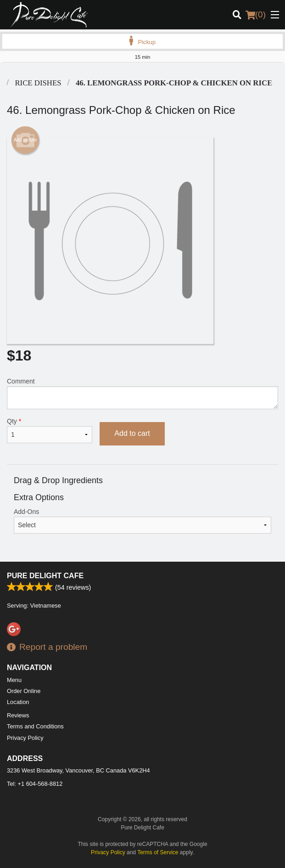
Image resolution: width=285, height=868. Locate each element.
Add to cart (132, 433)
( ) (256, 15)
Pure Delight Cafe (45, 576)
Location (18, 702)
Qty (50, 430)
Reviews (18, 715)
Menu (14, 680)
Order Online (24, 691)
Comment (142, 393)
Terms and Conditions (35, 726)
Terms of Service (158, 852)
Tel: (35, 784)
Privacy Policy (25, 738)
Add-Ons (142, 521)
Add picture (25, 140)
